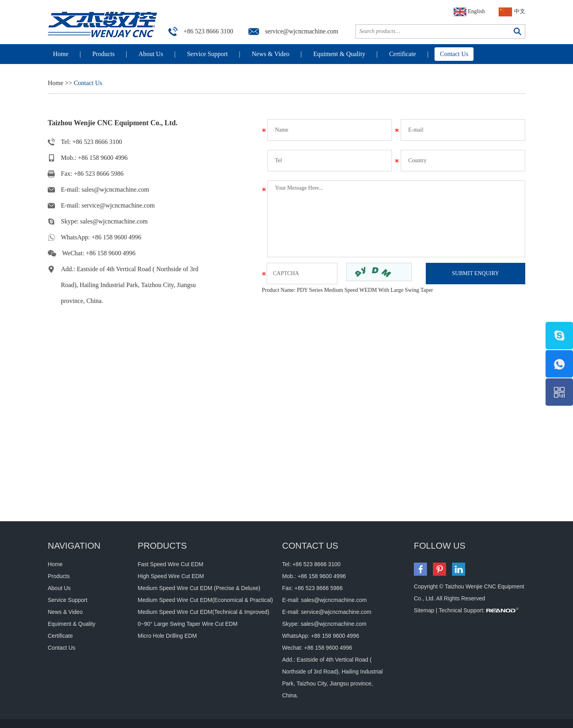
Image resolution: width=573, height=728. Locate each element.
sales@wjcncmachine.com (115, 189)
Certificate (403, 54)
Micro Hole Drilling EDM (167, 636)
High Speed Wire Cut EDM (171, 576)
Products (103, 54)
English (469, 12)
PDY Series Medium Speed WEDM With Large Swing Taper (365, 290)
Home (61, 54)
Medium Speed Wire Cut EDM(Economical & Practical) (205, 600)
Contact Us (454, 54)
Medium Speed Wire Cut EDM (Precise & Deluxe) (199, 588)
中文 (512, 12)
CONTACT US (310, 546)
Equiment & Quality (339, 54)
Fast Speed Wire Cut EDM (171, 564)
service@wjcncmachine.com (302, 31)
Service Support (208, 54)
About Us (151, 54)
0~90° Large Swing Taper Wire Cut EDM (188, 624)
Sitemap (424, 610)
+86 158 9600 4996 (116, 237)
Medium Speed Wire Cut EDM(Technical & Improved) (204, 612)
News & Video (271, 54)
